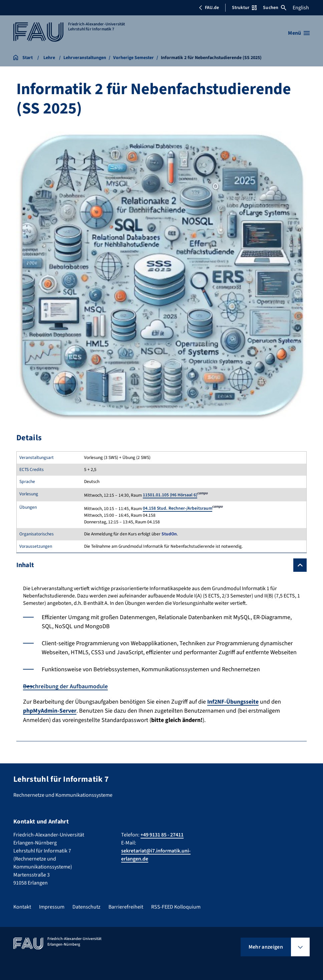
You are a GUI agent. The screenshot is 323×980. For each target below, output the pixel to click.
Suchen (275, 8)
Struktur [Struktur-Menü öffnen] (244, 8)
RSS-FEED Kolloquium (176, 907)
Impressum (52, 907)
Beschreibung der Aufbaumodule (65, 686)
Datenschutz (86, 907)
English (301, 8)
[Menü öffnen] (299, 33)
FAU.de (209, 8)
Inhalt (25, 565)
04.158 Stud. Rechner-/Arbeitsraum (178, 508)
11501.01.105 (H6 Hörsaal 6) (170, 495)
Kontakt (22, 907)
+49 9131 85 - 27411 (162, 834)
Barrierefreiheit (126, 907)
